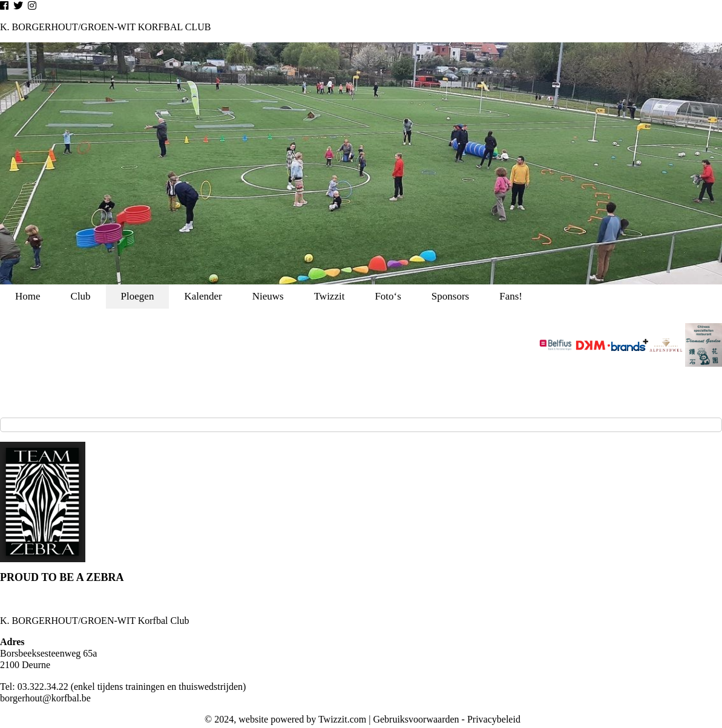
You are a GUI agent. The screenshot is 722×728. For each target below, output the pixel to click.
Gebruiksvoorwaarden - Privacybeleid (446, 719)
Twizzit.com (342, 719)
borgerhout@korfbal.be (45, 698)
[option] (361, 163)
